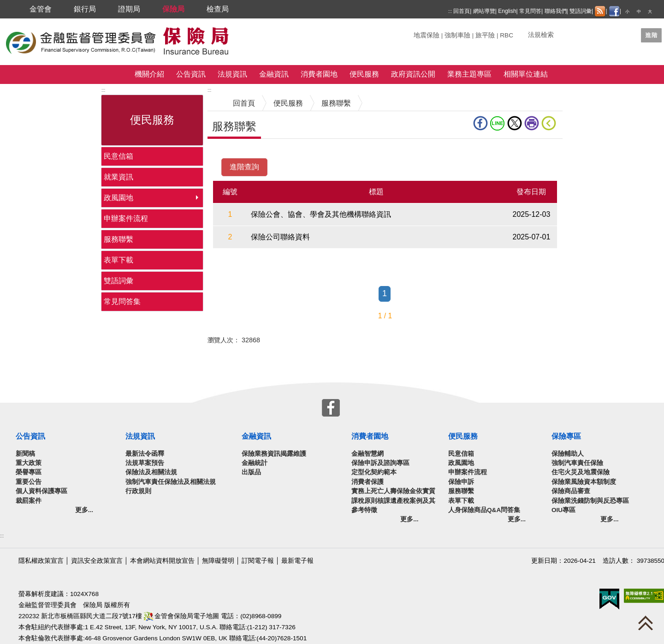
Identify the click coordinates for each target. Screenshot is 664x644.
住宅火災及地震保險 (581, 472)
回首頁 (462, 11)
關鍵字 (423, 32)
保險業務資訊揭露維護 (274, 454)
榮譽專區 (29, 472)
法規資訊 (232, 74)
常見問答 (530, 11)
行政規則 (138, 491)
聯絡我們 (556, 11)
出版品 (251, 472)
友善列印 (532, 123)
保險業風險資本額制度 (584, 482)
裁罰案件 (29, 501)
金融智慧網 (368, 454)
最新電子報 (297, 561)
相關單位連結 (526, 74)
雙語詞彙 (581, 11)
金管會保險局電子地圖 (182, 616)
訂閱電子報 (258, 561)
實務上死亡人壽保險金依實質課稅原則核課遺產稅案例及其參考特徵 (393, 501)
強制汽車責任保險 (577, 463)
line (498, 123)
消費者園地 (319, 74)
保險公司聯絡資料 (280, 237)
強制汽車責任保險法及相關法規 (171, 482)
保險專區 (566, 436)
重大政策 (29, 463)
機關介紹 (149, 74)
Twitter (515, 123)
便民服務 (364, 74)
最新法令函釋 (145, 454)
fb (480, 123)
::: (450, 11)
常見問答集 (122, 301)
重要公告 (29, 482)
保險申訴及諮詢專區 (380, 463)
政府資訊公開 (413, 74)
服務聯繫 (119, 239)
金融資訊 (274, 74)
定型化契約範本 (374, 472)
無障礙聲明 (218, 561)
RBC (507, 35)
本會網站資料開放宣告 (162, 561)
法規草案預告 (145, 463)
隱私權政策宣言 (41, 561)
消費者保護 (368, 482)
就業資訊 (119, 177)
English (507, 11)
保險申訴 (461, 482)
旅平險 (485, 35)
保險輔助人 (568, 454)
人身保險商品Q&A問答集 (484, 510)
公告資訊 (191, 74)
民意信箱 (119, 156)
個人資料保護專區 (41, 491)
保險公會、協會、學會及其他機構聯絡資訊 (321, 214)
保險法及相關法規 (151, 472)
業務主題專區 (469, 74)
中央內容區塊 (230, 153)
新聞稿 (25, 454)
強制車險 (457, 35)
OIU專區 (563, 510)
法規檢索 (541, 35)
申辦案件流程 (126, 218)
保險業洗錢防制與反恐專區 (590, 501)
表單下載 (119, 260)
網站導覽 (484, 11)
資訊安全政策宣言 (97, 561)
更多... (84, 510)
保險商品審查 (571, 491)
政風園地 (119, 198)
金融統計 (255, 463)
